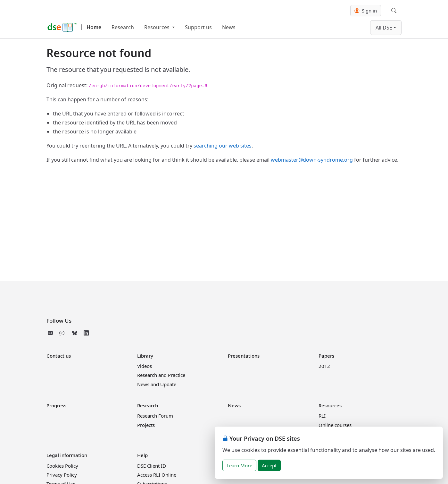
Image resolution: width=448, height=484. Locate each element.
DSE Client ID (152, 466)
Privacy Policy (62, 475)
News (229, 27)
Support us (198, 27)
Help (142, 455)
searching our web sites (223, 146)
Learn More (239, 465)
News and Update (157, 384)
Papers (326, 356)
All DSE (384, 28)
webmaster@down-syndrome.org (312, 160)
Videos (145, 366)
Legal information (67, 455)
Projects (146, 425)
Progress (56, 405)
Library (145, 356)
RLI (322, 416)
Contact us (59, 356)
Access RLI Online (157, 475)
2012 (324, 366)
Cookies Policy (62, 466)
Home (94, 27)
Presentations (244, 356)
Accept (269, 465)
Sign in (366, 11)
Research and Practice (161, 375)
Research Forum (155, 416)
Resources (158, 27)
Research (123, 27)
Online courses (335, 425)
